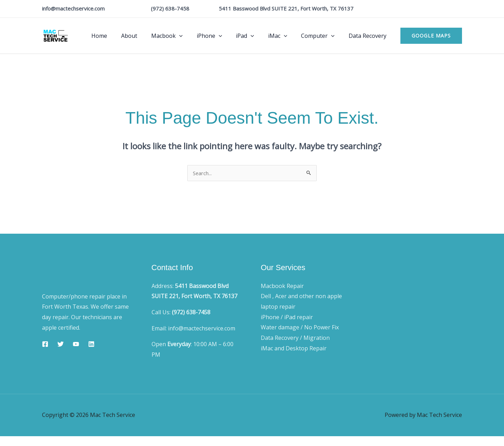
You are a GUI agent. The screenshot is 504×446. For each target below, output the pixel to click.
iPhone (222, 36)
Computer (322, 36)
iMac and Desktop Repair (294, 349)
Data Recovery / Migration (295, 338)
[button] (431, 36)
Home (120, 36)
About (147, 36)
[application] (195, 36)
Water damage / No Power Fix (300, 328)
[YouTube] (76, 345)
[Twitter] (61, 345)
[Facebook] (45, 345)
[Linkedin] (91, 345)
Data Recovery (369, 36)
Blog (416, 272)
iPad (255, 36)
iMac (285, 36)
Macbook (182, 36)
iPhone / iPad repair (287, 318)
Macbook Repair (282, 287)
